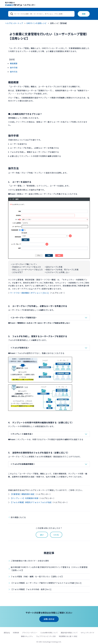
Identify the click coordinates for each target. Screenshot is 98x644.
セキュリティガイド (87, 633)
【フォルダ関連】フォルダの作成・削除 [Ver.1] (31, 589)
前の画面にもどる (18, 517)
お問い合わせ (49, 619)
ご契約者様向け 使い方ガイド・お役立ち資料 (30, 561)
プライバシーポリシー (30, 633)
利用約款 (16, 633)
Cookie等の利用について (49, 633)
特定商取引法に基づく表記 (68, 636)
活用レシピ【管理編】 (59, 23)
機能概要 (14, 63)
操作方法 (14, 72)
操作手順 (14, 68)
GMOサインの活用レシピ (36, 23)
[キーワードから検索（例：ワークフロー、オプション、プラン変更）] (41, 14)
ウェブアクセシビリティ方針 (46, 636)
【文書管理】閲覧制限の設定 (22, 494)
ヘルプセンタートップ (14, 23)
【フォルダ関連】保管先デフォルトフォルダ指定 (31, 502)
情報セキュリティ (27, 636)
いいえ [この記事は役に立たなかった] (56, 535)
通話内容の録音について (69, 633)
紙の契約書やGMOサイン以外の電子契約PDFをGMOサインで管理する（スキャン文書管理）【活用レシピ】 (50, 569)
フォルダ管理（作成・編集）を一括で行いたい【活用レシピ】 (37, 576)
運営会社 (7, 633)
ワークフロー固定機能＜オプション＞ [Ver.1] (29, 293)
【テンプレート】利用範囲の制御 (24, 498)
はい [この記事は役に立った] (42, 535)
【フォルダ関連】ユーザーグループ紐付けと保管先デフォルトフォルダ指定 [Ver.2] (46, 583)
